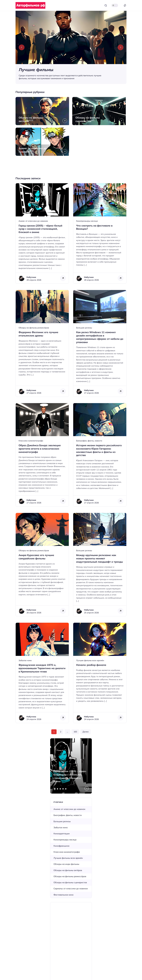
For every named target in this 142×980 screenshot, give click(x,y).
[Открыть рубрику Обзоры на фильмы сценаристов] (99, 111)
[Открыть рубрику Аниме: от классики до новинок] (43, 142)
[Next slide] (121, 47)
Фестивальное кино (64, 895)
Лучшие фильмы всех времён (90, 660)
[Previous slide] (22, 47)
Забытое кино (25, 660)
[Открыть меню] (125, 5)
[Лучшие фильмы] (71, 47)
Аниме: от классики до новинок (33, 221)
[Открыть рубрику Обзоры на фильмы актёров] (43, 111)
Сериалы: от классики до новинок (71, 889)
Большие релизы (84, 328)
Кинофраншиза (61, 846)
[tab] (55, 789)
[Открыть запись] (42, 233)
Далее (86, 732)
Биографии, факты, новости (89, 441)
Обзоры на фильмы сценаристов (70, 882)
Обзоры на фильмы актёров (68, 870)
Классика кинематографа (31, 441)
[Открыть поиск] (106, 5)
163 (75, 732)
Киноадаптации (62, 834)
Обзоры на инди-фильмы (66, 864)
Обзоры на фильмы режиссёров (34, 328)
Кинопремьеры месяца (87, 221)
